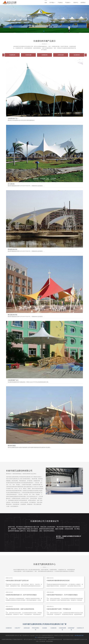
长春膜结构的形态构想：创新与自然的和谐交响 (20, 609)
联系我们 (83, 3)
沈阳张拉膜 (27, 628)
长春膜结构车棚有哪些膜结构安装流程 (58, 581)
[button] (3, 55)
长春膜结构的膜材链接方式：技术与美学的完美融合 (21, 595)
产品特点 (60, 3)
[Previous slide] (2, 19)
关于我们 (52, 3)
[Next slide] (87, 19)
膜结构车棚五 (12, 446)
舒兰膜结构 (11, 184)
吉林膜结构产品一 (13, 118)
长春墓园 (44, 628)
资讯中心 (76, 3)
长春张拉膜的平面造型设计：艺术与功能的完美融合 (62, 595)
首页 (46, 3)
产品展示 (68, 3)
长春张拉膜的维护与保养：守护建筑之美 (59, 609)
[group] (12, 55)
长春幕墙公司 (80, 628)
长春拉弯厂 (18, 628)
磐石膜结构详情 (12, 315)
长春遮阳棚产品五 (13, 380)
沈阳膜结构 (9, 628)
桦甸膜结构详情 (12, 249)
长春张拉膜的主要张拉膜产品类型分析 (17, 581)
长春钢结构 (53, 628)
